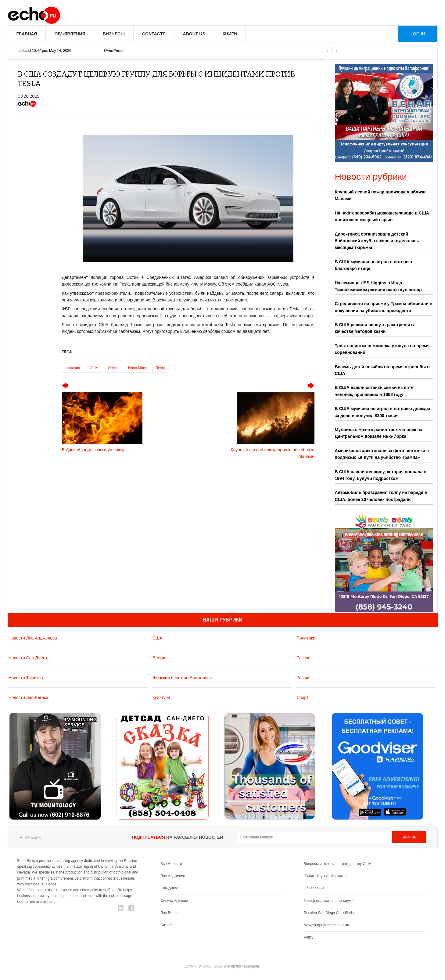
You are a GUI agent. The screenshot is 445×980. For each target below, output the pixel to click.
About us (194, 34)
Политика (306, 638)
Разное (303, 658)
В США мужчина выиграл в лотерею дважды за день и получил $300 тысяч (383, 412)
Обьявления (314, 888)
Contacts (154, 34)
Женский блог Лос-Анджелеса (182, 678)
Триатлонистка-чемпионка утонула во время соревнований (382, 349)
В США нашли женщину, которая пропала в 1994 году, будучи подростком (381, 475)
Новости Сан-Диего (28, 658)
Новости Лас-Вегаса (29, 697)
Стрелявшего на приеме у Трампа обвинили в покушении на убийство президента (384, 307)
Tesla (160, 368)
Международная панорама (327, 925)
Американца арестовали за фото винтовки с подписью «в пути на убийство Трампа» (382, 454)
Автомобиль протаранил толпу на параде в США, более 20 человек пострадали (381, 496)
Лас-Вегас (169, 913)
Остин (113, 368)
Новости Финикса (26, 678)
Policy (309, 937)
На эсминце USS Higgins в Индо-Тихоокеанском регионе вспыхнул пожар (378, 286)
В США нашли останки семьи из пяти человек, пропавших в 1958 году (374, 391)
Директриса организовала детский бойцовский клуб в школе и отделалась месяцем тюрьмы (377, 241)
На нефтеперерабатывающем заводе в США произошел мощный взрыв (382, 216)
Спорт (302, 697)
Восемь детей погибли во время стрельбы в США (382, 370)
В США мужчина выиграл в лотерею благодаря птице (373, 265)
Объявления (70, 34)
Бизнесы (114, 34)
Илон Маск (137, 368)
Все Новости (171, 864)
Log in (418, 34)
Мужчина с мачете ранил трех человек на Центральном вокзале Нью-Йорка (379, 433)
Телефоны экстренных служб (329, 901)
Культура (161, 697)
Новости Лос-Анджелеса (33, 638)
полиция (73, 368)
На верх (33, 838)
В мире (160, 658)
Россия (303, 678)
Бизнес (166, 925)
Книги (230, 34)
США (94, 368)
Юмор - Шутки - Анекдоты (326, 876)
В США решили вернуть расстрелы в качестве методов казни (374, 328)
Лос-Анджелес (173, 876)
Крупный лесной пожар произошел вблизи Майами (380, 195)
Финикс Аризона (174, 901)
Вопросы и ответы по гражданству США (338, 864)
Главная (27, 34)
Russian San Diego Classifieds (329, 913)
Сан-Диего (169, 888)
